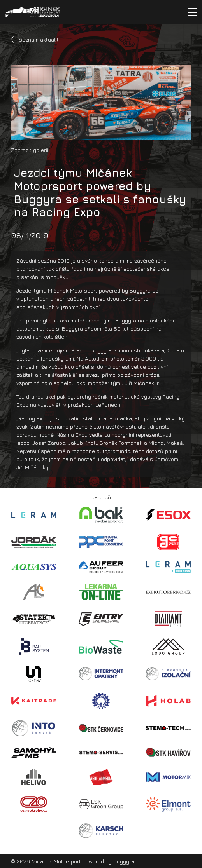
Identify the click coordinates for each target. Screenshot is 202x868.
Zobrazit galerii (30, 150)
